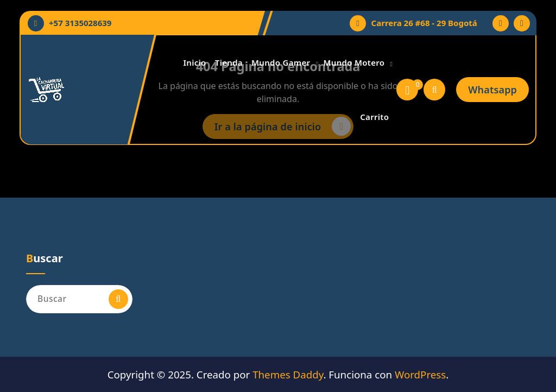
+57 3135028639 (80, 23)
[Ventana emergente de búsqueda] (434, 90)
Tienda (229, 62)
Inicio (194, 62)
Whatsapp (492, 90)
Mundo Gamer (281, 62)
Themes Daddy (288, 374)
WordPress (420, 374)
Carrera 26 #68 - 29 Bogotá (424, 23)
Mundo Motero (354, 62)
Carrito (374, 117)
